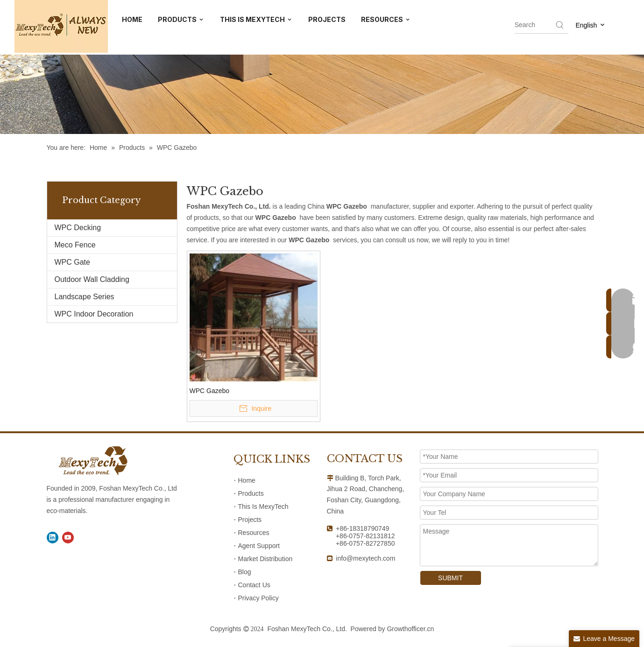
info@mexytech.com (365, 558)
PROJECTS (327, 19)
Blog (245, 572)
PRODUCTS (181, 20)
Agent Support (259, 546)
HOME (132, 19)
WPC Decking (78, 228)
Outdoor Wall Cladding (92, 279)
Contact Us (254, 585)
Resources (254, 533)
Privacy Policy (258, 598)
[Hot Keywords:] (560, 25)
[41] (322, 67)
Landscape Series (85, 297)
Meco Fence (75, 245)
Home (247, 480)
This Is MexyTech (263, 506)
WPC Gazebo (210, 391)
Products (251, 493)
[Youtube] (68, 538)
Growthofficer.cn (410, 629)
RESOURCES (386, 20)
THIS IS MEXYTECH (256, 20)
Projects (250, 520)
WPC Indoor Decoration (94, 314)
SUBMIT (450, 578)
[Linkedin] (53, 538)
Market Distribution (265, 559)
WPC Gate (72, 262)
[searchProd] (534, 25)
